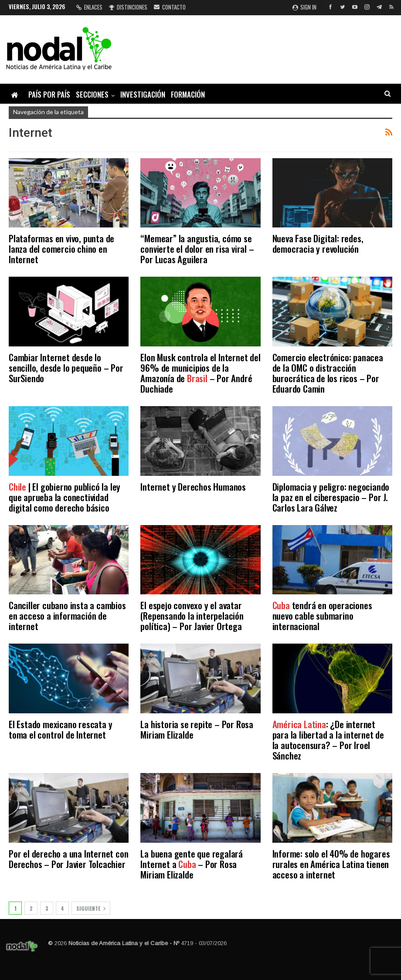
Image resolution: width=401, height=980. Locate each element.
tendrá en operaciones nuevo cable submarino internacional (322, 615)
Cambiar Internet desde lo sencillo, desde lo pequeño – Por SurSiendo (66, 368)
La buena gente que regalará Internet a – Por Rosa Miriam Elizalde (192, 864)
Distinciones (128, 7)
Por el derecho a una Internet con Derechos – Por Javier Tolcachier (68, 859)
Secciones (92, 94)
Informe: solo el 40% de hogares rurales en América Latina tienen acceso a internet (331, 864)
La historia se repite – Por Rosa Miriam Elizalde (197, 729)
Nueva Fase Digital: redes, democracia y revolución (318, 243)
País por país (49, 94)
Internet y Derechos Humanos (193, 487)
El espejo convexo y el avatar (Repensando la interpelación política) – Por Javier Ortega (192, 615)
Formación (188, 94)
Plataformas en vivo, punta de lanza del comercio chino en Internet (61, 249)
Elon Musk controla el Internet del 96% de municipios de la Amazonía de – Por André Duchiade (200, 373)
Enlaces (89, 7)
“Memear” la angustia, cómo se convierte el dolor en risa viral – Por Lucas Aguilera (197, 249)
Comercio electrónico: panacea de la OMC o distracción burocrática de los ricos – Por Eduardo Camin (328, 373)
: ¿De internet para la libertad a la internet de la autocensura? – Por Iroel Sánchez (328, 740)
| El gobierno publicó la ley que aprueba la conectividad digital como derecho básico (65, 497)
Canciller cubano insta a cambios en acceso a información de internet (67, 615)
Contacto (170, 7)
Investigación (143, 94)
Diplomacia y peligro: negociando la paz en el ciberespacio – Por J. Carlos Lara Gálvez (331, 497)
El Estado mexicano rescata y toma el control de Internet (60, 729)
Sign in (304, 7)
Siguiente (91, 908)
